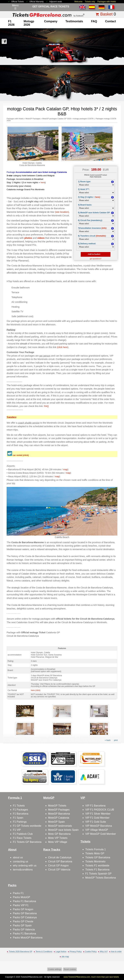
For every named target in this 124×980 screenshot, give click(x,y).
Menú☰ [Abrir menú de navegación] (15, 7)
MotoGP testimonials (60, 826)
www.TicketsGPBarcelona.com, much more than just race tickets (91, 977)
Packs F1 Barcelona (24, 901)
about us (18, 857)
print (116, 740)
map (65, 469)
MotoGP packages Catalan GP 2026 (57, 119)
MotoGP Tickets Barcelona (101, 878)
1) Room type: (84, 182)
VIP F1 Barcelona (95, 806)
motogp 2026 (29, 23)
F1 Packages (20, 810)
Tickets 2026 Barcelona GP (21, 952)
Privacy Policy (76, 952)
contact (111, 21)
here (43, 182)
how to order (116, 952)
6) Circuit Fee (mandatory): (90, 220)
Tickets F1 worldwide (97, 866)
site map (65, 957)
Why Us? (104, 952)
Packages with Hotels (107, 2)
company (51, 21)
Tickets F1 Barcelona (97, 870)
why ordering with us (25, 866)
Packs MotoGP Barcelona (28, 938)
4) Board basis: (85, 205)
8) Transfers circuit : (92, 236)
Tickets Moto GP (95, 853)
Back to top (120, 965)
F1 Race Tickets (22, 838)
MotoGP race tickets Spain (63, 830)
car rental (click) (21, 455)
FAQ (94, 21)
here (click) (36, 690)
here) (98, 197)
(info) (104, 228)
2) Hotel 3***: (84, 189)
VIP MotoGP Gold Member (101, 834)
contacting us (21, 861)
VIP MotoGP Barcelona (99, 826)
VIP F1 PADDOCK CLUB (100, 810)
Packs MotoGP (22, 897)
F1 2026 (11, 23)
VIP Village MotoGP (97, 830)
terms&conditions (23, 870)
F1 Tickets (19, 806)
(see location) (62, 212)
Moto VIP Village (58, 842)
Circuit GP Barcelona (60, 861)
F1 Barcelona (21, 814)
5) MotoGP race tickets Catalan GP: (94, 213)
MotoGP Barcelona (59, 814)
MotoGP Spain (57, 822)
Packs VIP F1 (21, 905)
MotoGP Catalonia (59, 818)
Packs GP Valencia (24, 930)
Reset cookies (70, 969)
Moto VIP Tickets (58, 838)
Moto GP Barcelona (59, 834)
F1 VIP (17, 830)
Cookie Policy (91, 952)
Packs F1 (18, 893)
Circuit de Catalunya (60, 857)
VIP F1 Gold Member (97, 818)
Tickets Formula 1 (96, 849)
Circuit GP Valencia (59, 870)
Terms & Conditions (44, 952)
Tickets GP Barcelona (98, 857)
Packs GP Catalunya (25, 917)
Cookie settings (55, 969)
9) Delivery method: (87, 244)
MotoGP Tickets (57, 806)
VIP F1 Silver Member (98, 814)
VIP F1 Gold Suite (96, 822)
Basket (106, 14)
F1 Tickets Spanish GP (98, 874)
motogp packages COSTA (83, 119)
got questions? (96, 259)
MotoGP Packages (33, 119)
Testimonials (74, 21)
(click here (62, 347)
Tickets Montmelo (95, 861)
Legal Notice (61, 952)
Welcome (78, 2)
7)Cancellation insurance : (92, 228)
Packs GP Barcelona (25, 913)
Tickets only (90, 2)
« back (108, 740)
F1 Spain (18, 818)
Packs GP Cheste (23, 921)
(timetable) (101, 236)
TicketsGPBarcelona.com (32, 977)
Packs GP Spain (22, 925)
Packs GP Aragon (23, 909)
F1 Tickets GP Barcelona (27, 842)
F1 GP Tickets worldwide (27, 826)
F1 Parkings (20, 822)
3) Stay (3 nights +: (90, 197)
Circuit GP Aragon (58, 866)
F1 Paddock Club (23, 834)
